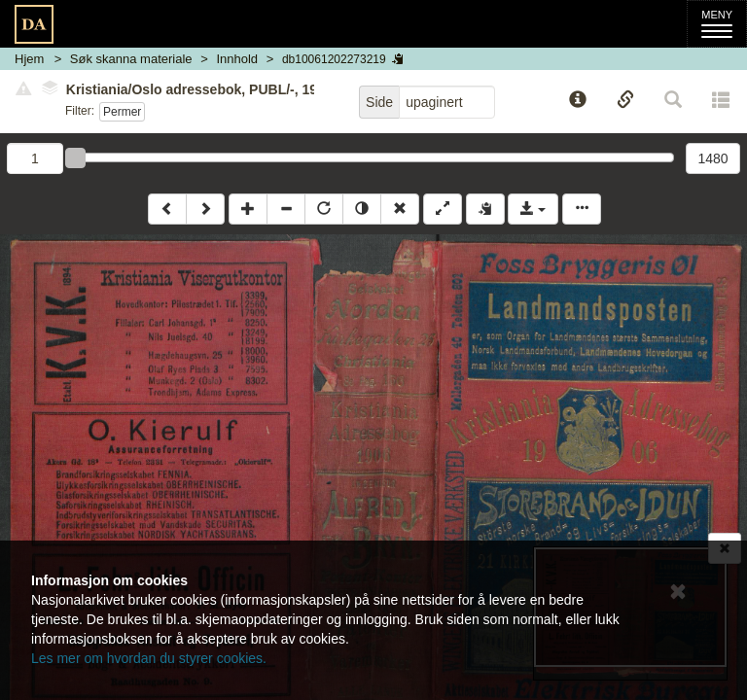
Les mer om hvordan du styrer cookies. (149, 658)
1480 (712, 158)
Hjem (29, 59)
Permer (122, 112)
